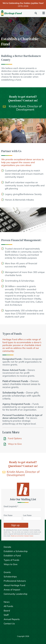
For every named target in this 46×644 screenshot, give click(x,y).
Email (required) (11, 506)
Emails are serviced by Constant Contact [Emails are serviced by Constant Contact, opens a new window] (22, 536)
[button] (36, 13)
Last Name (27, 515)
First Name (8, 515)
